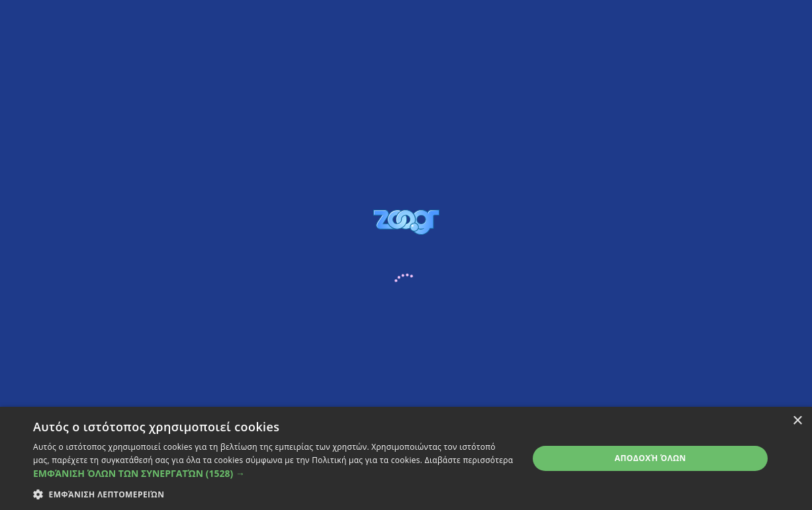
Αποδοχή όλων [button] (651, 458)
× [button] (797, 421)
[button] (273, 473)
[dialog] (406, 458)
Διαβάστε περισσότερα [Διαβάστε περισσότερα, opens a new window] (469, 460)
